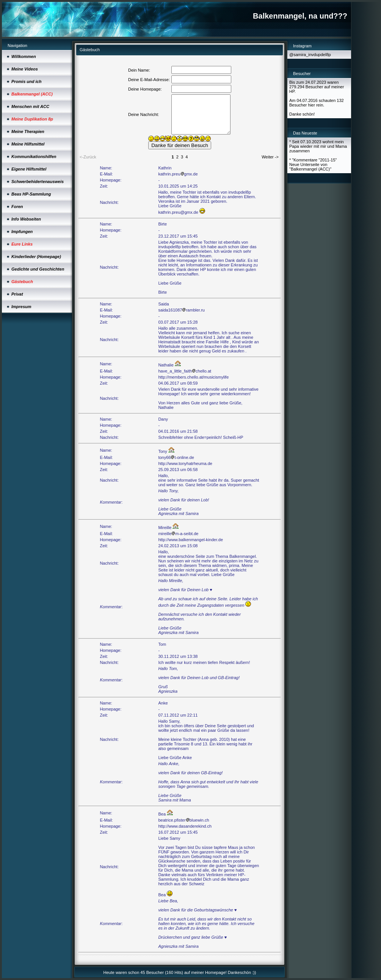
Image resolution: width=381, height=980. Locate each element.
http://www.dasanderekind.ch (185, 826)
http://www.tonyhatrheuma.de (185, 463)
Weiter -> (270, 157)
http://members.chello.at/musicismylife (193, 377)
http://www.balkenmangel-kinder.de (190, 540)
